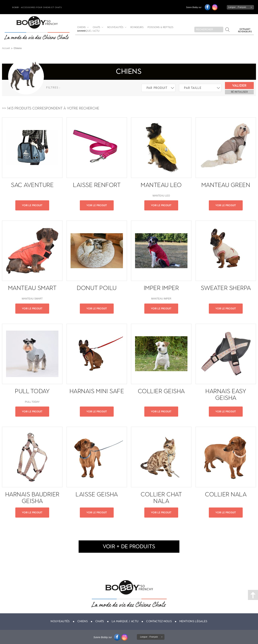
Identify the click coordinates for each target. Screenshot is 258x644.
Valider (239, 85)
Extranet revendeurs (245, 30)
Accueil (6, 48)
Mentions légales (193, 621)
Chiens (83, 621)
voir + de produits (129, 546)
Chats (96, 27)
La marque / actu (88, 31)
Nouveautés (115, 27)
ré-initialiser (239, 92)
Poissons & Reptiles (161, 27)
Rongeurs (137, 27)
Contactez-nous (159, 621)
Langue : (237, 7)
